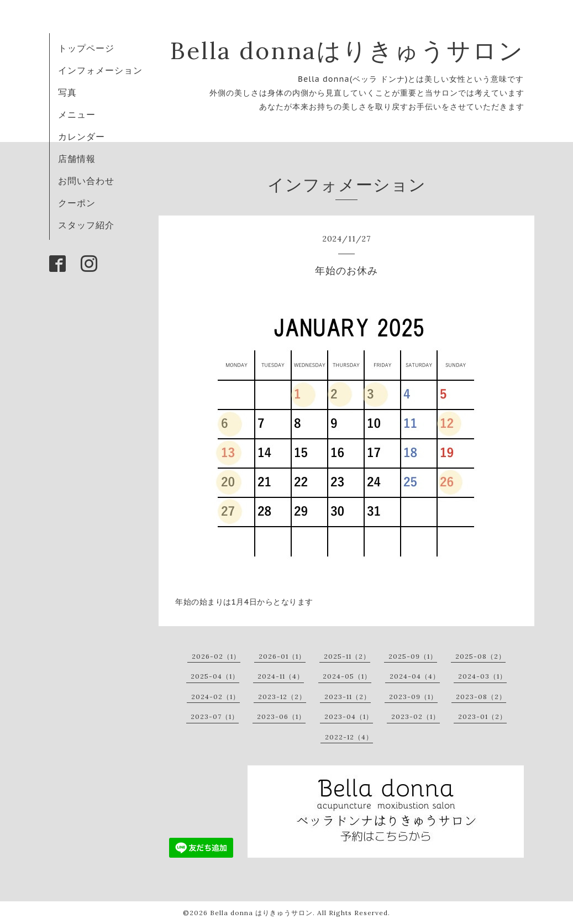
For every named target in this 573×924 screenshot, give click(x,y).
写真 (67, 92)
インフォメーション (100, 70)
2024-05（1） (347, 676)
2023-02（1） (416, 716)
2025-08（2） (480, 656)
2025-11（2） (347, 656)
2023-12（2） (282, 697)
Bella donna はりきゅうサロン (261, 913)
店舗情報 (77, 159)
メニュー (77, 114)
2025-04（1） (215, 676)
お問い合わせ (86, 181)
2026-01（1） (282, 656)
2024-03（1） (482, 676)
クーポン (77, 203)
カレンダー (82, 136)
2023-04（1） (349, 716)
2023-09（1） (413, 697)
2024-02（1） (215, 697)
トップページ (86, 48)
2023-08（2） (481, 697)
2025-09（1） (413, 656)
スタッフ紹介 (86, 225)
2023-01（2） (482, 716)
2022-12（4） (349, 737)
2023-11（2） (348, 697)
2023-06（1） (281, 716)
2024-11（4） (281, 676)
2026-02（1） (216, 656)
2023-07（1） (215, 716)
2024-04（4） (415, 676)
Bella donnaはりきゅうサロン (347, 51)
